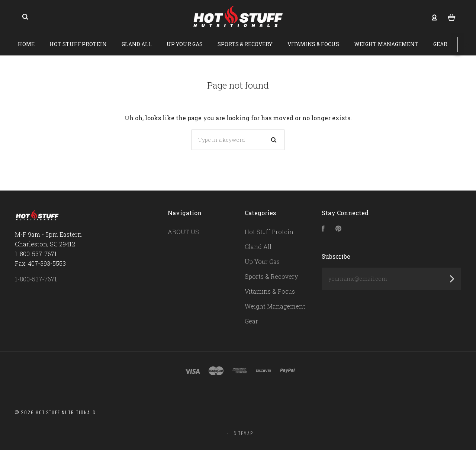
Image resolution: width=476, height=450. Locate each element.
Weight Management (386, 44)
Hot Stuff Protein (78, 44)
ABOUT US (183, 232)
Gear (440, 44)
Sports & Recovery (245, 44)
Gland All (137, 44)
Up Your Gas (185, 44)
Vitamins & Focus (313, 44)
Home (26, 44)
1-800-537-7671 (36, 279)
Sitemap (244, 433)
